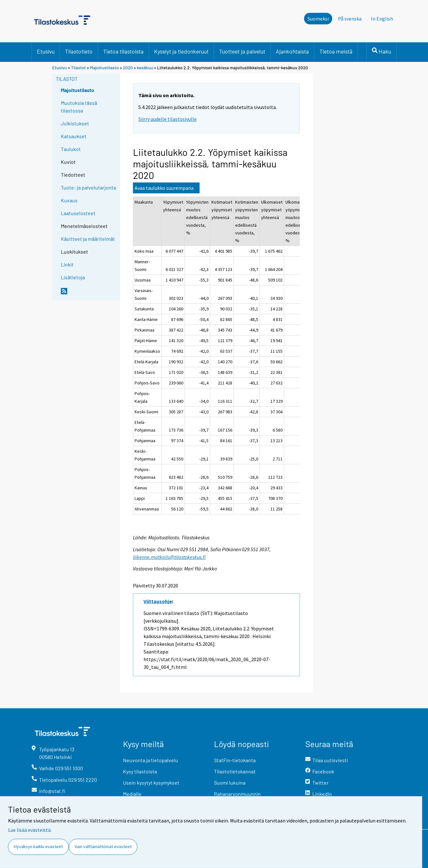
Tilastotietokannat (235, 771)
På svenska (350, 19)
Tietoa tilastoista (123, 51)
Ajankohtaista (292, 51)
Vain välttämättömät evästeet (103, 847)
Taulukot (71, 149)
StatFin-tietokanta (235, 760)
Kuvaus (69, 200)
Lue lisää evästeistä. (30, 830)
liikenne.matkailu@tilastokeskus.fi (169, 557)
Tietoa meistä (336, 51)
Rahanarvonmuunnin (237, 794)
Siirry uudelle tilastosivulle (168, 119)
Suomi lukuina (230, 783)
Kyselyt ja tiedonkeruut (181, 51)
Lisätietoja (73, 277)
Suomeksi (318, 19)
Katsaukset (74, 136)
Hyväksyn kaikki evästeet (38, 847)
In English (382, 19)
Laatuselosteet (78, 213)
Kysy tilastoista (140, 771)
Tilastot (78, 67)
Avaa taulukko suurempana (164, 188)
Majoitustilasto (104, 67)
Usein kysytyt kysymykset (151, 783)
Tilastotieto (79, 51)
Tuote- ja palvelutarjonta (88, 187)
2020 (128, 67)
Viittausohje (158, 601)
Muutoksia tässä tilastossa (79, 107)
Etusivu (46, 51)
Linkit (67, 264)
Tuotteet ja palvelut (242, 51)
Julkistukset (75, 123)
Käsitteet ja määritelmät (88, 239)
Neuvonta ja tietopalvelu (151, 760)
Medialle (132, 794)
